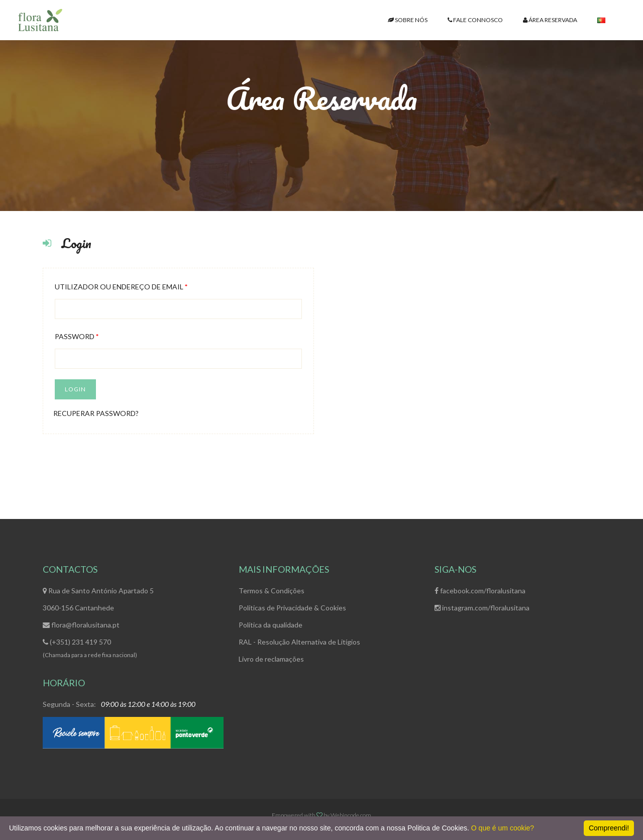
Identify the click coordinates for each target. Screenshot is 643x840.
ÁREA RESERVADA (550, 20)
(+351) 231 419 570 (77, 642)
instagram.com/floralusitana (482, 608)
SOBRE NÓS (408, 20)
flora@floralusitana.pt (81, 625)
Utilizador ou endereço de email (121, 287)
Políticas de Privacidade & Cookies (292, 608)
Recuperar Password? (96, 413)
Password (77, 336)
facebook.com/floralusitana (480, 591)
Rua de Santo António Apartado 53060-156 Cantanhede (98, 599)
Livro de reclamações (271, 659)
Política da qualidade (271, 625)
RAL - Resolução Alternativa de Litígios (299, 642)
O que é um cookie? (503, 828)
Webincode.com (351, 815)
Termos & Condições (272, 591)
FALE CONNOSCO (475, 20)
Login (75, 389)
